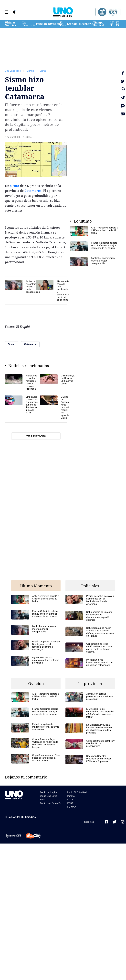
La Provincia (29, 24)
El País (63, 24)
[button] (7, 12)
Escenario (87, 24)
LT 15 (117, 24)
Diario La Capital (49, 792)
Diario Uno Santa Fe (51, 803)
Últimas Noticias (10, 24)
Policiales (42, 24)
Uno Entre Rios (13, 71)
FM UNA (72, 807)
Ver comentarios (36, 436)
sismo (15, 186)
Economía (74, 24)
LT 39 (112, 24)
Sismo (43, 71)
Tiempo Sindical (99, 24)
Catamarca (33, 191)
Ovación (54, 24)
